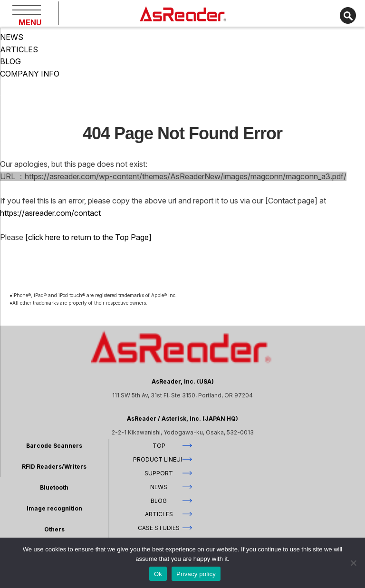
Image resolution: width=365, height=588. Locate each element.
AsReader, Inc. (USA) (183, 381)
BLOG (10, 61)
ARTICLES (19, 49)
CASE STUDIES (159, 528)
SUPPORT (159, 473)
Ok (158, 574)
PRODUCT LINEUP (159, 459)
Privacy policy (196, 574)
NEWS (12, 37)
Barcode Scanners (54, 446)
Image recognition (54, 508)
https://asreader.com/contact (50, 213)
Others (54, 529)
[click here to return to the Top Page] (87, 237)
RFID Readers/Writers (54, 467)
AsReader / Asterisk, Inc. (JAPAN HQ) (182, 419)
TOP (159, 446)
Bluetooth (54, 487)
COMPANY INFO (30, 74)
